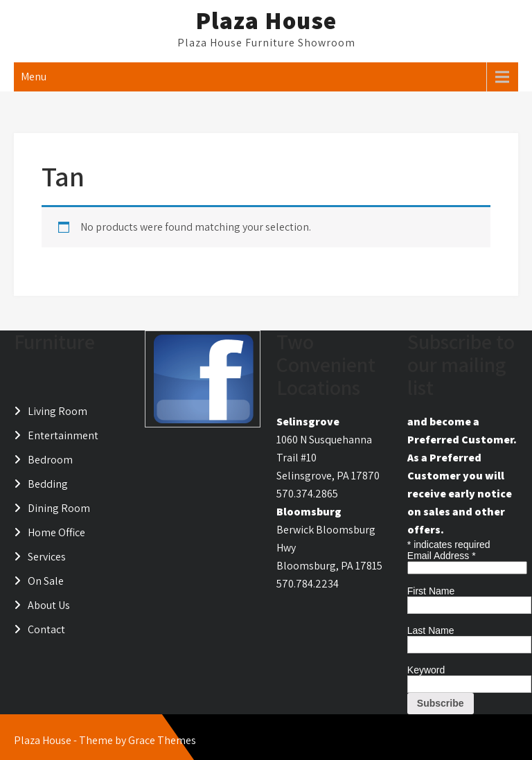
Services (47, 557)
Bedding (48, 484)
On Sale (46, 581)
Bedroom (50, 460)
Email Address (442, 556)
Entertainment (63, 435)
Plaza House (266, 20)
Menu (34, 77)
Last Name (431, 630)
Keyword (426, 670)
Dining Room (59, 508)
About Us (49, 605)
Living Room (57, 411)
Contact (46, 629)
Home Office (56, 532)
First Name (431, 591)
